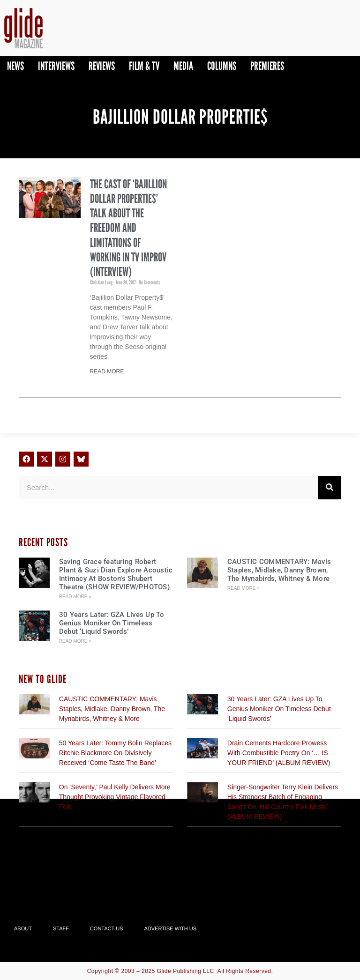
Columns (222, 66)
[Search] (330, 488)
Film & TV (144, 66)
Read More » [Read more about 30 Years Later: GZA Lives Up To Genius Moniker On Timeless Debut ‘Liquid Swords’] (75, 641)
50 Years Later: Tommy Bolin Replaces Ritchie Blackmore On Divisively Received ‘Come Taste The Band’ (115, 753)
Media (183, 66)
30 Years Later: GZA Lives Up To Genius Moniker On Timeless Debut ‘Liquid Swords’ (112, 623)
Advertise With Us (170, 928)
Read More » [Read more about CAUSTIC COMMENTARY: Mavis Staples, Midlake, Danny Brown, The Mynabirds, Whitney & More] (244, 588)
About (23, 928)
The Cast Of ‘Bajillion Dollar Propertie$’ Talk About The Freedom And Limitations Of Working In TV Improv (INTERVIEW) (128, 228)
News (15, 66)
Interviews (56, 66)
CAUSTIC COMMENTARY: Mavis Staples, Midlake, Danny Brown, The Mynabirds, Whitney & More (279, 570)
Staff (61, 928)
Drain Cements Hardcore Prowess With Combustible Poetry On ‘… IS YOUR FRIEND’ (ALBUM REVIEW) (279, 753)
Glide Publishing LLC (186, 971)
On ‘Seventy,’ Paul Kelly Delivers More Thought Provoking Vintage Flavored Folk (115, 797)
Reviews (102, 66)
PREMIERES (267, 66)
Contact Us (107, 928)
